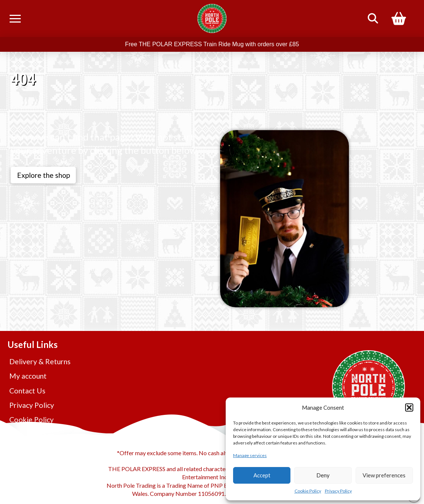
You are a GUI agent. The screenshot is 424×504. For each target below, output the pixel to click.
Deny (323, 475)
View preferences (384, 475)
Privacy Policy (338, 491)
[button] (409, 407)
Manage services (250, 455)
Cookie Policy (308, 491)
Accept (262, 475)
